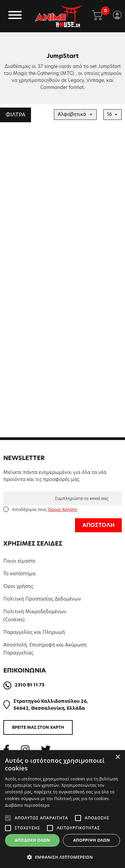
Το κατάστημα (19, 574)
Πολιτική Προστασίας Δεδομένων (42, 599)
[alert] (62, 809)
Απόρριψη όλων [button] (91, 840)
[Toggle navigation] (15, 16)
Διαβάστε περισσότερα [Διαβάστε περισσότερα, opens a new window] (27, 805)
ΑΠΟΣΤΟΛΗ (98, 525)
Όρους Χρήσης (62, 509)
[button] (62, 857)
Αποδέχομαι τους (45, 509)
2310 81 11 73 (29, 685)
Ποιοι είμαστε (19, 561)
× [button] (117, 757)
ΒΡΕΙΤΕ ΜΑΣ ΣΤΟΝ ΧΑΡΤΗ (38, 727)
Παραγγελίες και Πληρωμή (34, 632)
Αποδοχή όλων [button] (32, 840)
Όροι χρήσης (18, 586)
